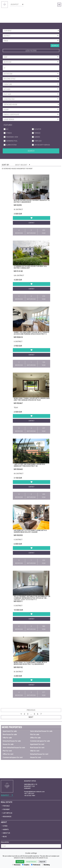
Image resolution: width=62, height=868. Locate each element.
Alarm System (11, 145)
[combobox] (17, 4)
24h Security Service (42, 145)
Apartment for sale (10, 731)
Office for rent (8, 754)
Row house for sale (10, 734)
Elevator (38, 129)
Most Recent (23, 165)
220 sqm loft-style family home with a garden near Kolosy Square (30, 531)
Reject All (42, 862)
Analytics (26, 865)
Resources (7, 817)
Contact (32, 223)
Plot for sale (35, 734)
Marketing (46, 865)
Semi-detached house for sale (41, 731)
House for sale (8, 744)
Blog (5, 837)
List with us (8, 813)
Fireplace (38, 141)
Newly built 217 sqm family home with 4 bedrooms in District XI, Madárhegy (30, 663)
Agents (6, 830)
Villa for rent (35, 751)
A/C (7, 129)
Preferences (36, 865)
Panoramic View (12, 137)
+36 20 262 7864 (30, 796)
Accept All (20, 862)
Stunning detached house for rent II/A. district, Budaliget (30, 267)
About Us (7, 833)
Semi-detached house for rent (14, 748)
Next (31, 717)
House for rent (36, 757)
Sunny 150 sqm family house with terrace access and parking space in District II (31, 333)
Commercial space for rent (13, 757)
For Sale (6, 806)
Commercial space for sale (40, 741)
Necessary (16, 865)
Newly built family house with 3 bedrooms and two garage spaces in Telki (32, 399)
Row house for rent (37, 748)
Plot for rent (7, 751)
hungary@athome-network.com (34, 792)
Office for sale (35, 738)
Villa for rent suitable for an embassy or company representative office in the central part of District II (32, 598)
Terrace (37, 133)
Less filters (31, 51)
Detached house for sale (12, 741)
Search (55, 46)
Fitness (9, 133)
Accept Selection (31, 862)
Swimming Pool (12, 141)
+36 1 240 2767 (29, 794)
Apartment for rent (37, 744)
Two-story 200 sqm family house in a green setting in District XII (29, 465)
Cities (5, 826)
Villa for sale (7, 738)
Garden (37, 137)
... (31, 714)
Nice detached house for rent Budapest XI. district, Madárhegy (32, 201)
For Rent (6, 809)
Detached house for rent (39, 754)
